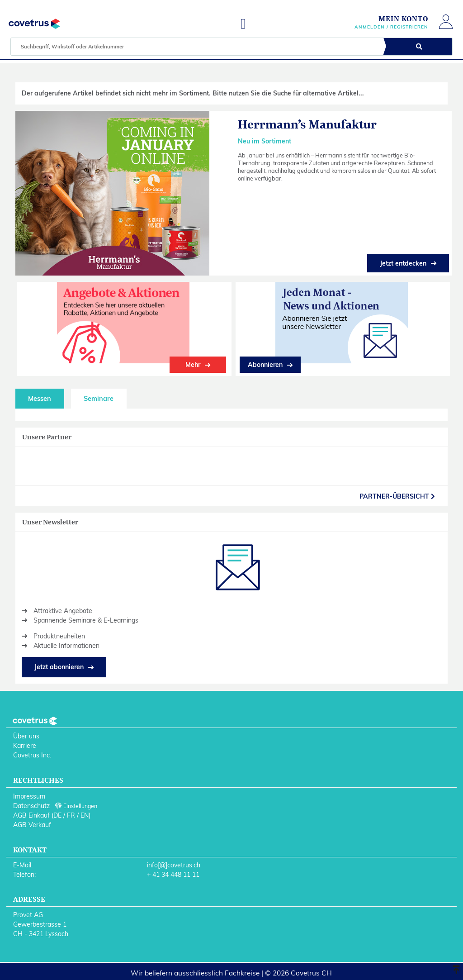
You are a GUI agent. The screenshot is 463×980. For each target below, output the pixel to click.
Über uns (26, 736)
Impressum (29, 796)
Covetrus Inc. (32, 755)
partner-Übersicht (397, 496)
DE (57, 815)
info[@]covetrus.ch (174, 865)
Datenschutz (31, 806)
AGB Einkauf (31, 815)
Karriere (25, 746)
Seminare (99, 399)
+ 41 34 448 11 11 (173, 875)
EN (85, 815)
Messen (40, 399)
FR (71, 815)
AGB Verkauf (32, 825)
